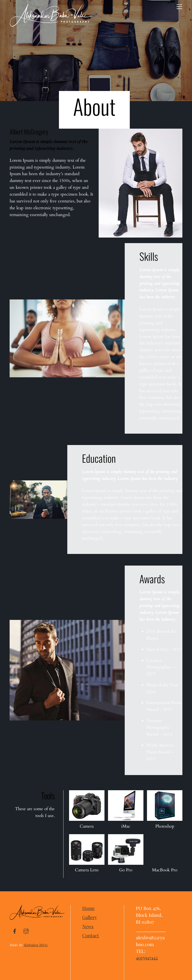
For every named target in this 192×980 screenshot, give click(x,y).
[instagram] (26, 930)
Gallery (90, 917)
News (88, 926)
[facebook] (15, 930)
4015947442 (147, 958)
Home (88, 908)
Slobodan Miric (36, 945)
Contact (91, 935)
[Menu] (179, 7)
